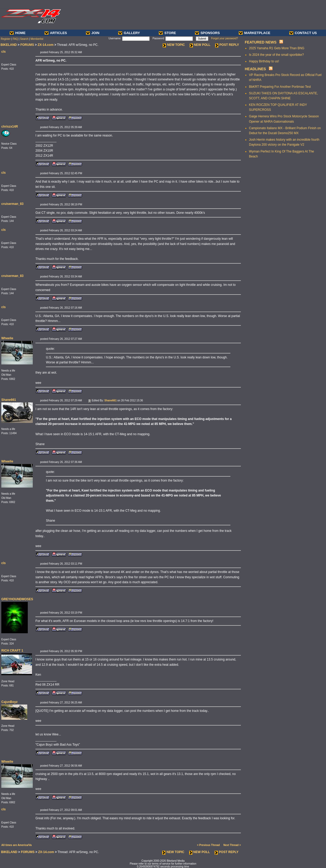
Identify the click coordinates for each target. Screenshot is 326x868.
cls (4, 52)
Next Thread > (232, 845)
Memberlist (37, 39)
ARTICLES (56, 33)
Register (6, 39)
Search (24, 39)
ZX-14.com (45, 45)
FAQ (15, 39)
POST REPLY (227, 45)
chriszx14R (10, 127)
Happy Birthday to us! (264, 61)
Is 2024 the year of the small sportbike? (276, 55)
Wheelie (7, 338)
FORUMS (27, 45)
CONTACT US (303, 33)
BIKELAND (9, 45)
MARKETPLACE (255, 33)
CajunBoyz (9, 702)
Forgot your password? (225, 38)
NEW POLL (200, 45)
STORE (167, 33)
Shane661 (9, 400)
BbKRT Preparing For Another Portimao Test (280, 87)
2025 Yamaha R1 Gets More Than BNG (277, 48)
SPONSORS (207, 33)
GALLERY (129, 33)
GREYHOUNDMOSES (17, 599)
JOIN (93, 33)
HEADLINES (255, 69)
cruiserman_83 (12, 204)
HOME (18, 33)
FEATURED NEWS (261, 42)
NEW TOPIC (174, 45)
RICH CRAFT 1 (12, 651)
